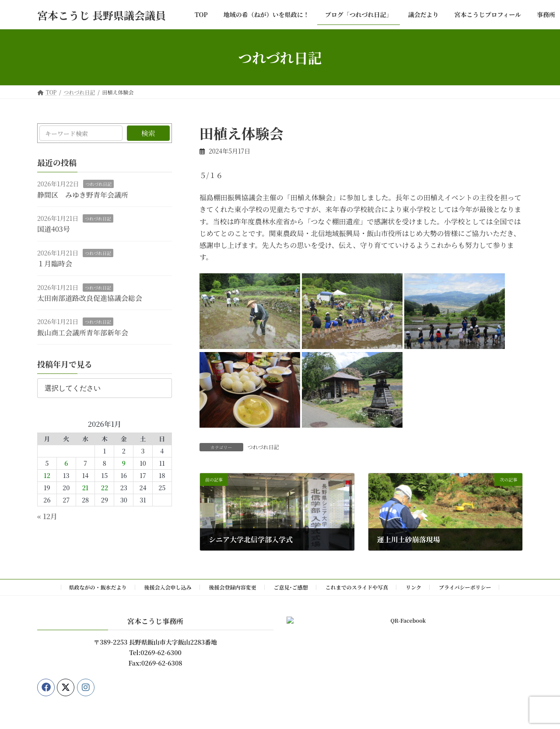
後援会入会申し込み (168, 587)
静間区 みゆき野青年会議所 (83, 195)
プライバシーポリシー (465, 587)
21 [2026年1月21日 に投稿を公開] (86, 488)
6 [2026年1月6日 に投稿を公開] (66, 464)
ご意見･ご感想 (291, 587)
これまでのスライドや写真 (357, 587)
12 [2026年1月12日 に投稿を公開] (47, 476)
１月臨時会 (55, 263)
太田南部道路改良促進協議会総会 (90, 298)
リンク (413, 587)
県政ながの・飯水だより (98, 587)
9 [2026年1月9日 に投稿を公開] (124, 464)
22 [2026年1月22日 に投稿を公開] (105, 488)
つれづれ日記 (263, 447)
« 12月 (47, 516)
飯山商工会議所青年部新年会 (83, 333)
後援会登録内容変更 (233, 587)
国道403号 (54, 229)
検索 (148, 133)
